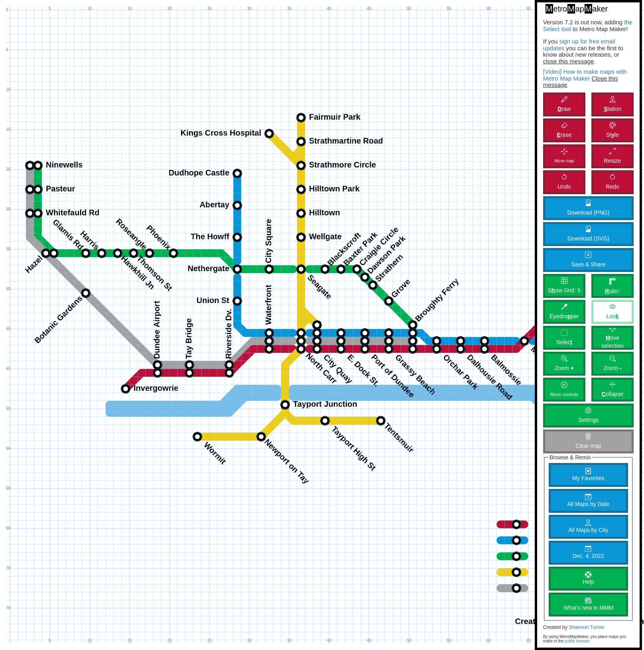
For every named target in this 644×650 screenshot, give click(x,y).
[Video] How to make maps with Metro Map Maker (585, 75)
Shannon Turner (587, 627)
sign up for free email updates (579, 45)
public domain (577, 641)
